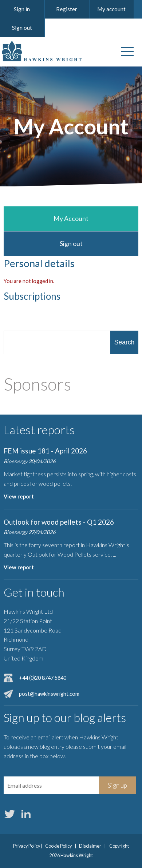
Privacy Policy (27, 846)
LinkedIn (26, 814)
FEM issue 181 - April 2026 (45, 451)
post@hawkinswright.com (49, 694)
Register (67, 9)
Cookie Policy (58, 846)
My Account (71, 219)
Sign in (22, 9)
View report (19, 496)
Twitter (9, 814)
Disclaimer (90, 846)
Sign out (22, 28)
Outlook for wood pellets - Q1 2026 (59, 522)
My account (111, 9)
